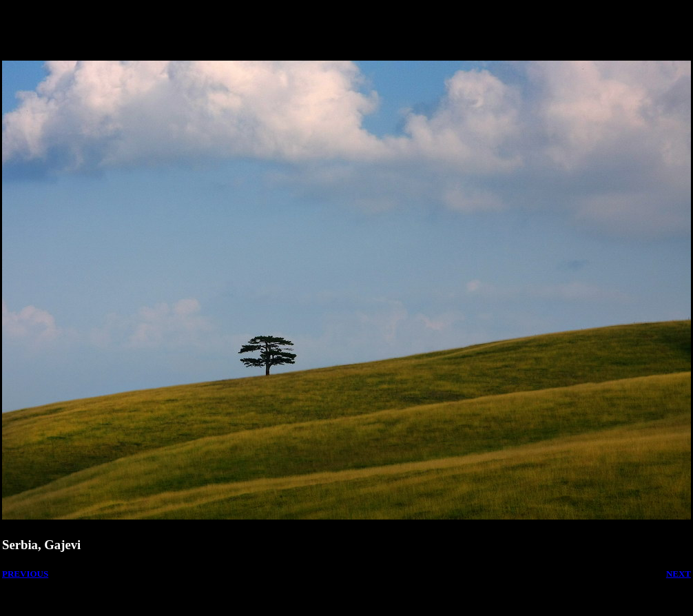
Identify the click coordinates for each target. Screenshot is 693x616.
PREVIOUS (25, 574)
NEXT (679, 574)
